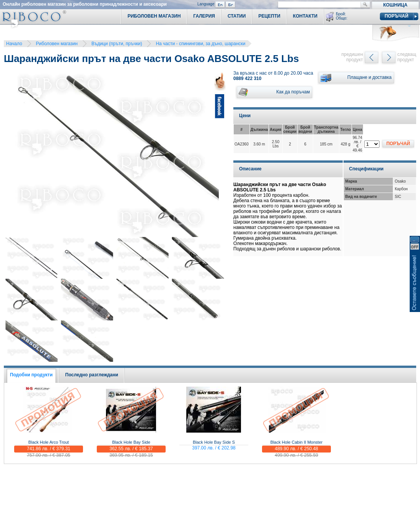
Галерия (204, 16)
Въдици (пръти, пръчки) (117, 44)
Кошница (395, 5)
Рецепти (269, 16)
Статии (237, 16)
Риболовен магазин (57, 44)
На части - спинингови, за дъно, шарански (200, 44)
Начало (14, 44)
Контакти (305, 16)
